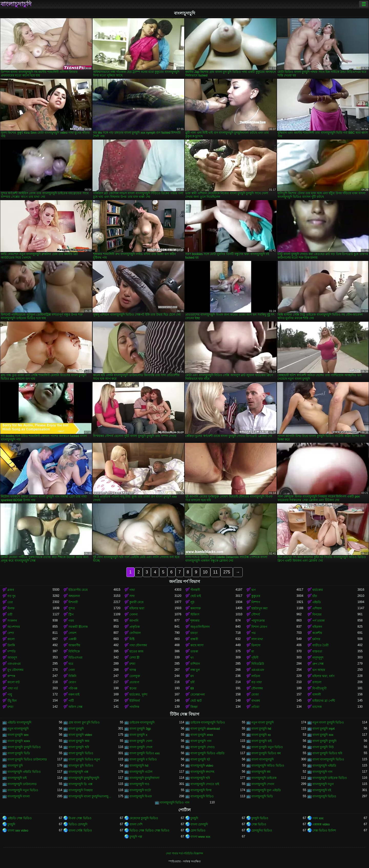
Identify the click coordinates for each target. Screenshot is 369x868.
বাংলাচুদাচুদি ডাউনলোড (22, 784)
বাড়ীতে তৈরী (320, 645)
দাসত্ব (133, 670)
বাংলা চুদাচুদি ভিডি (19, 753)
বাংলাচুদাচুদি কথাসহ (202, 772)
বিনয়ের (317, 615)
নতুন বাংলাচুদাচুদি (18, 729)
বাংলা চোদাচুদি (199, 824)
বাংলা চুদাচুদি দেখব (141, 747)
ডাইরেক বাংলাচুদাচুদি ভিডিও (208, 723)
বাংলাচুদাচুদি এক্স (78, 772)
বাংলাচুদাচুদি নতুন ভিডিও (23, 790)
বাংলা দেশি (136, 824)
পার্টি (71, 701)
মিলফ (11, 608)
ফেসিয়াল (135, 633)
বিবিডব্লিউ (258, 664)
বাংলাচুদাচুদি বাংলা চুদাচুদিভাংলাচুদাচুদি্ (91, 796)
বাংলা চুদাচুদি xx (261, 735)
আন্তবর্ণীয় (74, 645)
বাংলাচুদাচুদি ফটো (140, 790)
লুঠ (192, 602)
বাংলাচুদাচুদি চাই (17, 778)
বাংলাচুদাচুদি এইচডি (324, 766)
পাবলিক (134, 707)
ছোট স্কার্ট (196, 701)
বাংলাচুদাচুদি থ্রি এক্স (80, 784)
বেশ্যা (11, 633)
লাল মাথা (257, 639)
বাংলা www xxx (200, 837)
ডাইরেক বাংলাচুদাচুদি (142, 723)
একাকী (72, 639)
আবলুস (12, 658)
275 (227, 572)
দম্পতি (12, 651)
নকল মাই (74, 695)
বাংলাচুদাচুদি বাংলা (19, 796)
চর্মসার (316, 639)
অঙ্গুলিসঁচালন (200, 627)
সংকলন (12, 621)
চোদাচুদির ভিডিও (262, 831)
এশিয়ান (317, 608)
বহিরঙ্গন (317, 627)
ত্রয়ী (10, 615)
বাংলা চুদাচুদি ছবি (79, 747)
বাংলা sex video (18, 831)
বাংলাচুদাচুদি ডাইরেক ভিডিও (330, 778)
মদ (192, 676)
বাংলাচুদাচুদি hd (139, 766)
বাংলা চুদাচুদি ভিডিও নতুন (84, 759)
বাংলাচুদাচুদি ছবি (200, 778)
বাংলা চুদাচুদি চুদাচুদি (324, 741)
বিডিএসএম (75, 658)
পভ (254, 633)
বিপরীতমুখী (319, 688)
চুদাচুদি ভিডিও (260, 818)
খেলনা (134, 615)
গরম (71, 621)
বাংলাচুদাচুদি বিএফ (141, 796)
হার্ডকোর (318, 590)
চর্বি (192, 682)
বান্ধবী (194, 639)
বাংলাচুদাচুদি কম (261, 772)
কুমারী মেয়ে (136, 602)
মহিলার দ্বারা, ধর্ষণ (323, 676)
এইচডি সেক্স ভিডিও (20, 818)
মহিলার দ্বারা (137, 608)
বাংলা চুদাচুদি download (205, 729)
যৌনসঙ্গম (257, 688)
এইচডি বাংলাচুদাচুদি (19, 723)
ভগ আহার (319, 670)
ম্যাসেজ (317, 707)
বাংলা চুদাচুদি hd (261, 729)
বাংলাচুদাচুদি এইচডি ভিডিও (24, 772)
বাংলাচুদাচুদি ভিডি (262, 796)
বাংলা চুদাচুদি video (80, 735)
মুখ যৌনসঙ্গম (16, 670)
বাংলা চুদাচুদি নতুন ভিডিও (267, 747)
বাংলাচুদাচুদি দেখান (263, 784)
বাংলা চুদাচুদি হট (200, 759)
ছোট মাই (196, 596)
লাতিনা (256, 676)
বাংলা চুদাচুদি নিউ (323, 747)
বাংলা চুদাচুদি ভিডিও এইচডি (207, 753)
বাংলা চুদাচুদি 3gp (140, 729)
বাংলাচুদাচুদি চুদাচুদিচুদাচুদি (84, 778)
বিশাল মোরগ (259, 627)
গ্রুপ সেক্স (318, 664)
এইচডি (317, 602)
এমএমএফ (258, 670)
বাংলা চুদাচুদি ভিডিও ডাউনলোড (27, 759)
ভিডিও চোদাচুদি (78, 824)
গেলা (72, 670)
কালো (11, 639)
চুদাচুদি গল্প (136, 837)
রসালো (317, 682)
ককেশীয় (317, 633)
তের (10, 602)
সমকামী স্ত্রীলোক (78, 627)
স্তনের (133, 688)
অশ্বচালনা (74, 596)
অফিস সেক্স (75, 707)
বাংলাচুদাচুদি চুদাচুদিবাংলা (144, 778)
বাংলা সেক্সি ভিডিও (80, 831)
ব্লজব (11, 590)
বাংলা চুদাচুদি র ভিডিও (143, 759)
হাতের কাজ (136, 651)
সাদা (132, 596)
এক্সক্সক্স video (321, 824)
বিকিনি (72, 676)
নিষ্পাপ (256, 602)
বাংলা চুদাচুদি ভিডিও (81, 753)
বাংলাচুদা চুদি (15, 766)
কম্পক (11, 676)
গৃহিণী (255, 658)
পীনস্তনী (195, 590)
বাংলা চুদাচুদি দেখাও (203, 747)
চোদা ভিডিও (198, 831)
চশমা (132, 664)
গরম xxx (318, 818)
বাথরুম (256, 701)
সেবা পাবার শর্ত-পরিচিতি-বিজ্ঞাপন (184, 853)
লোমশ (72, 633)
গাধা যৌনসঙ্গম (138, 645)
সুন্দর (72, 608)
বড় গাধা (257, 682)
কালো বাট (14, 682)
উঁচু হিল (12, 701)
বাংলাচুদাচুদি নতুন (323, 784)
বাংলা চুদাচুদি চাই (262, 741)
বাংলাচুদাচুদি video (202, 766)
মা (253, 651)
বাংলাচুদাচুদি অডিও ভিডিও (268, 766)
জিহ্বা (194, 707)
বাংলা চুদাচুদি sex (18, 735)
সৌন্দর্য (256, 615)
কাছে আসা (197, 645)
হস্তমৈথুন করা (259, 608)
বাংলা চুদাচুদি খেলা (141, 741)
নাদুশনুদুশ (318, 658)
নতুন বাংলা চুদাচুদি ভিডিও (328, 723)
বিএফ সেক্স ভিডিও (80, 818)
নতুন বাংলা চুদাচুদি (263, 723)
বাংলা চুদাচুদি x (138, 735)
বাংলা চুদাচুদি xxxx (19, 741)
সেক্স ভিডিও (259, 824)
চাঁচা (315, 596)
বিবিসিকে (74, 651)
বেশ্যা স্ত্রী (134, 658)
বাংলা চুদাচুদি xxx (323, 735)
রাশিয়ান (195, 664)
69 (192, 688)
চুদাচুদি (194, 818)
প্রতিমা (255, 707)
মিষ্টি (132, 639)
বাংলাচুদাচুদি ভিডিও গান (175, 803)
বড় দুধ (12, 596)
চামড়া (194, 633)
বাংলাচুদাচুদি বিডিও (202, 796)
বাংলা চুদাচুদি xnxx (202, 735)
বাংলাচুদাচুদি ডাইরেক (264, 778)
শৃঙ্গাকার (195, 621)
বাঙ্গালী (317, 695)
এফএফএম (14, 664)
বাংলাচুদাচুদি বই (322, 790)
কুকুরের (256, 596)
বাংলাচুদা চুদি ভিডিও (81, 766)
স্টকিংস (195, 615)
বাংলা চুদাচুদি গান (201, 741)
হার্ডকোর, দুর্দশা (138, 695)
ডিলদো (256, 645)
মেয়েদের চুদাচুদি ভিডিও (144, 818)
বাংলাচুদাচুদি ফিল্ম (201, 790)
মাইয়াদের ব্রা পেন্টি (324, 701)
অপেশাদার (14, 627)
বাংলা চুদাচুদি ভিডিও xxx (145, 753)
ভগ (254, 590)
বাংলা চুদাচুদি (76, 729)
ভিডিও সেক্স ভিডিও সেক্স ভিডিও (149, 831)
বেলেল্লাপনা (198, 695)
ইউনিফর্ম (135, 701)
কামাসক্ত (196, 608)
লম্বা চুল (195, 670)
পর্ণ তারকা (319, 621)
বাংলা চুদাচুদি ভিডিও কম (266, 753)
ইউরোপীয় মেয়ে (78, 590)
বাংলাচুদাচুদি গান (322, 772)
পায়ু (10, 695)
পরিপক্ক (73, 688)
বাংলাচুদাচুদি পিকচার (81, 790)
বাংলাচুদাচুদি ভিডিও (324, 796)
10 (205, 572)
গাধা (132, 590)
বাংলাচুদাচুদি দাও (139, 784)
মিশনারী (73, 602)
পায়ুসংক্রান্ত (258, 621)
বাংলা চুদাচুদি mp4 (324, 729)
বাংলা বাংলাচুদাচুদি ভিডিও (328, 759)
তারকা (194, 651)
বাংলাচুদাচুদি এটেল (141, 772)
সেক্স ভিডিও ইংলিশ (324, 831)
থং (192, 658)
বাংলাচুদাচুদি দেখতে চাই (205, 784)
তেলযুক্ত (135, 676)
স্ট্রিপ (71, 615)
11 (216, 572)
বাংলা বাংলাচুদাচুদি (263, 759)
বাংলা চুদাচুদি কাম (79, 741)
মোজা (255, 695)
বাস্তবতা (317, 651)
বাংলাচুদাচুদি (16, 4)
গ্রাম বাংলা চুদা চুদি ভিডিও (84, 723)
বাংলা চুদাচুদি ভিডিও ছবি (327, 753)
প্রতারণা (134, 682)
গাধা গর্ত (13, 688)
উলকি (11, 645)
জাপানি (134, 621)
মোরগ (72, 682)
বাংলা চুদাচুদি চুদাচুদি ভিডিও (24, 747)
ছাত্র (71, 664)
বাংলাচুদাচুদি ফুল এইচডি (266, 790)
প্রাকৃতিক (135, 627)
